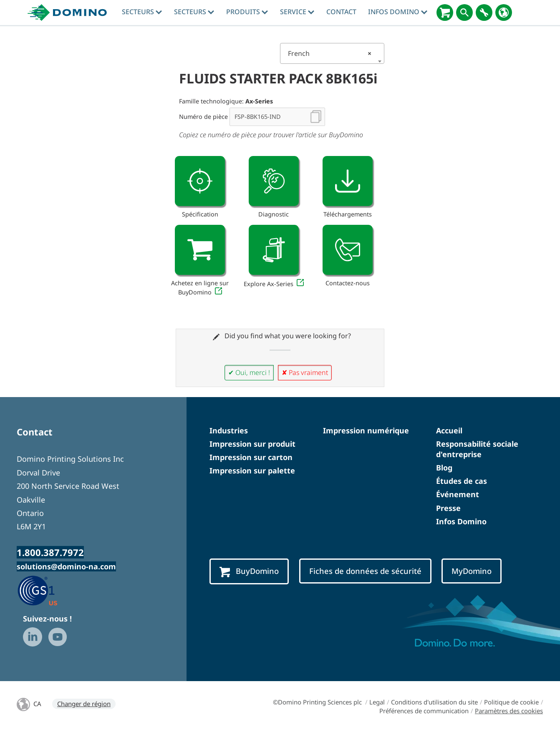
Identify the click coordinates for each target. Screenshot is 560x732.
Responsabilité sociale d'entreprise (477, 449)
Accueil (449, 430)
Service (297, 12)
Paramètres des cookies (509, 711)
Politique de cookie (511, 702)
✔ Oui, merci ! (249, 372)
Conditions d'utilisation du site (434, 702)
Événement (458, 494)
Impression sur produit (252, 444)
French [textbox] (330, 53)
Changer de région (84, 704)
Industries (229, 430)
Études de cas (462, 481)
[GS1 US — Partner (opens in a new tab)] (46, 590)
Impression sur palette (252, 470)
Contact (341, 12)
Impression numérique (366, 430)
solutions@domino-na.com (66, 566)
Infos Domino (398, 12)
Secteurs (142, 12)
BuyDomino (249, 571)
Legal (377, 702)
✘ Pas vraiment (305, 372)
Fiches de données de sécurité (365, 571)
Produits (247, 12)
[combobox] (332, 53)
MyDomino (472, 571)
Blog (444, 468)
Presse (448, 508)
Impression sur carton (251, 457)
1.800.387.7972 (50, 552)
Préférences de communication (424, 711)
